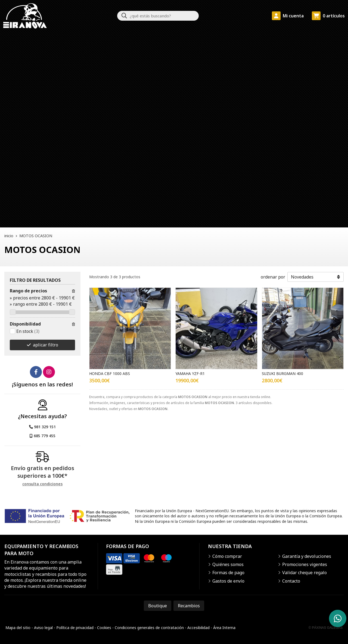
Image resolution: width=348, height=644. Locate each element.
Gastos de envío (228, 581)
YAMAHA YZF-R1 (190, 373)
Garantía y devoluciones (307, 556)
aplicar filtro (46, 345)
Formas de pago (228, 573)
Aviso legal (43, 628)
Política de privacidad (75, 628)
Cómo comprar (227, 556)
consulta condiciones (42, 484)
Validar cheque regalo (304, 573)
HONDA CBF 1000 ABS (110, 373)
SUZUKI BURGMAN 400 (282, 373)
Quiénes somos (228, 564)
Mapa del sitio (18, 628)
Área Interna (224, 628)
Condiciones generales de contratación (149, 628)
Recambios (189, 606)
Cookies (104, 628)
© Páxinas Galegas (326, 628)
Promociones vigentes (305, 564)
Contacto (291, 581)
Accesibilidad (198, 628)
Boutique (158, 606)
